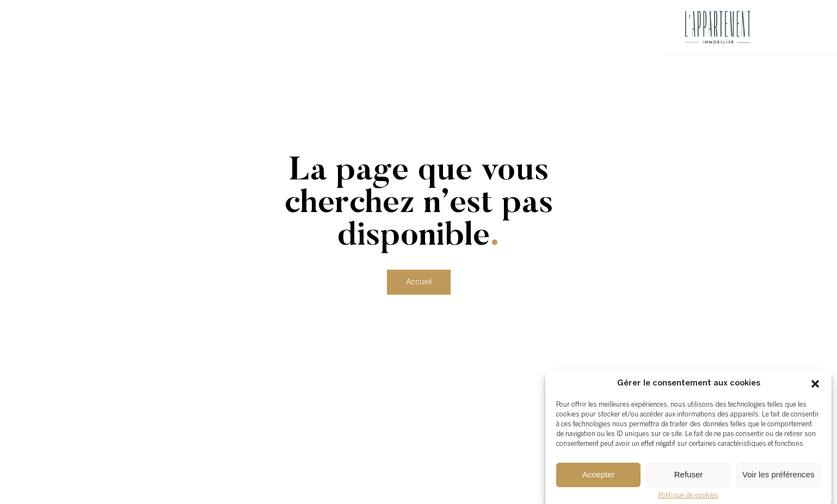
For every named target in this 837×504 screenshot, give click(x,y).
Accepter (598, 478)
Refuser (689, 478)
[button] (815, 387)
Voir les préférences (778, 478)
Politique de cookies (688, 498)
